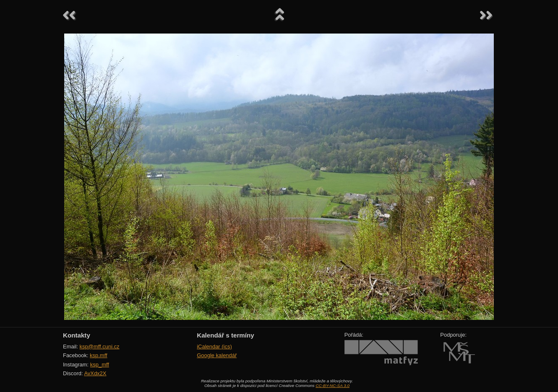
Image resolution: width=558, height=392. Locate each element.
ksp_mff (100, 365)
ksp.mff (99, 355)
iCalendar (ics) (214, 347)
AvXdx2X (95, 373)
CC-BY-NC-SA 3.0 (332, 386)
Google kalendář (217, 355)
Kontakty (77, 335)
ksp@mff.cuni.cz (100, 347)
